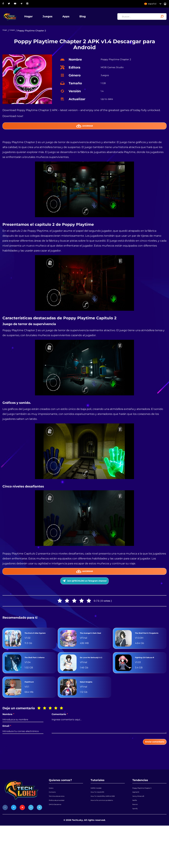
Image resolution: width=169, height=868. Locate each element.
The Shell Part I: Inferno (35, 681)
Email (7, 753)
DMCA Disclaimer (58, 843)
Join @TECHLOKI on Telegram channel (85, 593)
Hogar (40, 19)
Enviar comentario (149, 770)
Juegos (59, 19)
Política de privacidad (61, 837)
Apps (77, 19)
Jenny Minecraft (141, 831)
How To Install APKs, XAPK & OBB (105, 833)
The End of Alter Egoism (36, 651)
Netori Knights (90, 708)
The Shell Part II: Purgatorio (146, 651)
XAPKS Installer (99, 818)
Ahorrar (85, 132)
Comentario (60, 741)
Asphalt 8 (137, 825)
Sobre (52, 818)
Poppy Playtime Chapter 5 (146, 818)
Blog (94, 19)
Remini (136, 843)
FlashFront (32, 708)
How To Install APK (101, 825)
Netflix (136, 837)
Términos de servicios (60, 831)
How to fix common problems (107, 842)
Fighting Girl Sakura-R (149, 681)
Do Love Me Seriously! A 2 (89, 681)
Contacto (54, 825)
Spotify (136, 850)
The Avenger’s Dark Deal (94, 651)
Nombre (8, 741)
